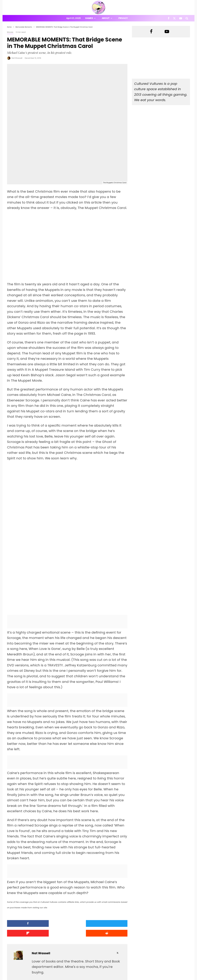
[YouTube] (181, 18)
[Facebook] (169, 18)
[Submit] (113, 881)
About (106, 18)
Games (89, 18)
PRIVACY (39, 978)
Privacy (123, 18)
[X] (174, 18)
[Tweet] (52, 881)
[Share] (21, 881)
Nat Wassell (17, 58)
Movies (10, 32)
